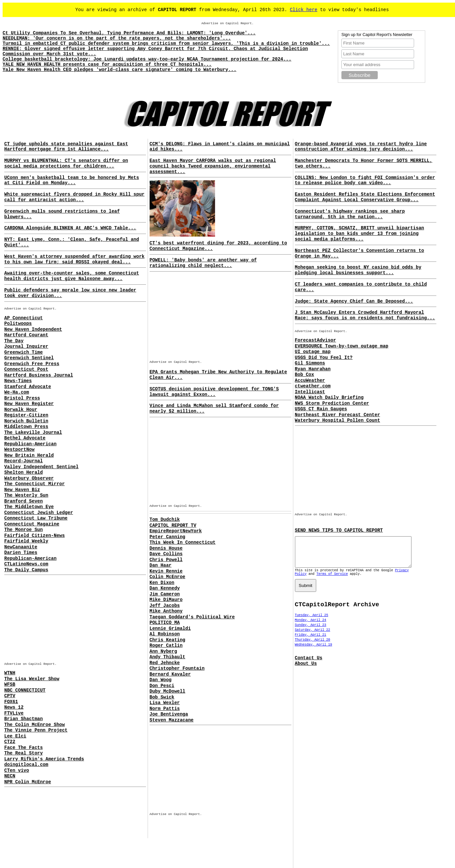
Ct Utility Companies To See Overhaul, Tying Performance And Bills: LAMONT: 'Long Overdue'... (129, 33)
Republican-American (30, 444)
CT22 (10, 742)
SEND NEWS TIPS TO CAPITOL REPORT (339, 530)
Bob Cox (305, 375)
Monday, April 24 (311, 626)
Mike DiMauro (166, 600)
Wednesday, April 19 (314, 651)
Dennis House (166, 548)
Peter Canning (167, 537)
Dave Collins (166, 554)
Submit (306, 591)
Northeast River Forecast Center (337, 415)
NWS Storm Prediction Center (332, 403)
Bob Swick (162, 697)
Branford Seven (24, 501)
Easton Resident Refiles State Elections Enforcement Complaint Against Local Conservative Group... (365, 197)
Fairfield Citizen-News (35, 536)
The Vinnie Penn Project (36, 730)
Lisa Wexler (165, 703)
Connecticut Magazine (32, 524)
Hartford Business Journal (39, 375)
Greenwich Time (24, 352)
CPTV (10, 696)
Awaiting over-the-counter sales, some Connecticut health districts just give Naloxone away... (72, 276)
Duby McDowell (167, 691)
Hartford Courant (26, 335)
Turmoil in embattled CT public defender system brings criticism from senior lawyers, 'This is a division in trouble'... (166, 44)
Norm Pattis (165, 709)
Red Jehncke (165, 663)
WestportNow (19, 450)
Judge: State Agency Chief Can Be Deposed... (354, 301)
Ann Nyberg (163, 651)
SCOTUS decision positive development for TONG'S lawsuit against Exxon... (214, 392)
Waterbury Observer (29, 478)
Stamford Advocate (28, 387)
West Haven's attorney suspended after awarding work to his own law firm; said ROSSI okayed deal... (74, 259)
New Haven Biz (22, 490)
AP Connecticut (24, 318)
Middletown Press (26, 427)
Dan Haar (161, 565)
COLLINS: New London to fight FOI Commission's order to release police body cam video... (365, 180)
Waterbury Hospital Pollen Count (337, 420)
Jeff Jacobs (165, 606)
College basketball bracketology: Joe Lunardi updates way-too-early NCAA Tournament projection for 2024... (147, 59)
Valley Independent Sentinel (41, 467)
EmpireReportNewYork (176, 531)
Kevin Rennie (166, 571)
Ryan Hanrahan (313, 369)
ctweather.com (313, 386)
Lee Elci (15, 736)
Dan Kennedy (165, 588)
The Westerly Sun (26, 495)
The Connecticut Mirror (35, 484)
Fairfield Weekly (26, 541)
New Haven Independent (33, 329)
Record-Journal (24, 461)
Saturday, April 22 (313, 636)
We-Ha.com (17, 392)
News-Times (18, 381)
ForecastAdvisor (316, 340)
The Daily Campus (26, 570)
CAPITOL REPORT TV (173, 525)
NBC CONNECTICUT (25, 690)
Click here (303, 10)
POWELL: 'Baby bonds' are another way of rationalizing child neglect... (203, 263)
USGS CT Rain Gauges (321, 409)
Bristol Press (22, 398)
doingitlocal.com (26, 765)
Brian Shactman (24, 719)
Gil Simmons (310, 363)
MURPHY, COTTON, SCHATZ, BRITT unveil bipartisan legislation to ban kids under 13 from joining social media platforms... (360, 234)
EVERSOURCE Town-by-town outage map (342, 346)
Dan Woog (161, 680)
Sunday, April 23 (311, 631)
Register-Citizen (26, 415)
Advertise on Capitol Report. (227, 23)
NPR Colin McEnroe (28, 782)
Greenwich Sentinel (29, 358)
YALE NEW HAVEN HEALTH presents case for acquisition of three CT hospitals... (107, 64)
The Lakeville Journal (33, 433)
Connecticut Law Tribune (36, 518)
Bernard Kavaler (170, 674)
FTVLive (14, 713)
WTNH (10, 673)
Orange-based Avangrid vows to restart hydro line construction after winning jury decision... (361, 147)
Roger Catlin (166, 646)
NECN (10, 776)
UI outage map (313, 352)
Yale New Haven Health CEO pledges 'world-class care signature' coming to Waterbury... (119, 70)
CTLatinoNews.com (26, 564)
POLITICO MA (165, 623)
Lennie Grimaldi (170, 629)
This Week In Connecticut (183, 542)
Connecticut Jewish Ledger (39, 513)
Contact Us (309, 664)
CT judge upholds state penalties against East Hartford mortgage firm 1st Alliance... (66, 147)
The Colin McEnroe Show (35, 725)
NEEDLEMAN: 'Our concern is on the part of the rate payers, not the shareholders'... (117, 38)
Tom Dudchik (165, 520)
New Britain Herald (29, 455)
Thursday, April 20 (313, 646)
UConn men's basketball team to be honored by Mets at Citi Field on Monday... (72, 180)
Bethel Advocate (25, 438)
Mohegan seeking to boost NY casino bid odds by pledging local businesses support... (358, 270)
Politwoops (18, 324)
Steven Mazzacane (172, 720)
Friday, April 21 (311, 641)
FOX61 (11, 702)
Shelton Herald (24, 472)
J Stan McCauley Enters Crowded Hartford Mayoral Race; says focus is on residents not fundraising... (365, 315)
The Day (14, 341)
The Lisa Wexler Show (32, 679)
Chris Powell (166, 560)
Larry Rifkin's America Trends (44, 759)
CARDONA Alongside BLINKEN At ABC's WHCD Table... (70, 228)
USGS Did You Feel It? (324, 358)
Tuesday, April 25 (312, 621)
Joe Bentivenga (169, 714)
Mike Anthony (166, 611)
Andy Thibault (167, 657)
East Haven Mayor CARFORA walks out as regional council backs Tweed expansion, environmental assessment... (213, 166)
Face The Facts (24, 748)
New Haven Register (29, 404)
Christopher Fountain (177, 668)
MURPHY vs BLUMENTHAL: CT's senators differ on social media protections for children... (66, 163)
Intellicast (310, 392)
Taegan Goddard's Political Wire (192, 617)
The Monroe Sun (24, 530)
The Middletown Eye (29, 507)
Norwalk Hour (21, 410)
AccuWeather (310, 381)
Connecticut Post (26, 369)
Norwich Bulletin (26, 421)
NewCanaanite (21, 547)
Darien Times (21, 553)
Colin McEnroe (167, 577)
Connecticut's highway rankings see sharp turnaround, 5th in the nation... (350, 214)
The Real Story (24, 753)
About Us (306, 669)
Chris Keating (167, 640)
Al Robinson (165, 634)
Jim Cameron (165, 594)
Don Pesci (162, 686)
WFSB (10, 684)
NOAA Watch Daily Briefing (329, 398)
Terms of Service (332, 580)
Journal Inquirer (26, 346)
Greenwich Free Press (32, 364)
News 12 (14, 707)
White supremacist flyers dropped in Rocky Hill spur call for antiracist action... (74, 197)
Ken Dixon (162, 583)
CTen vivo (17, 771)
